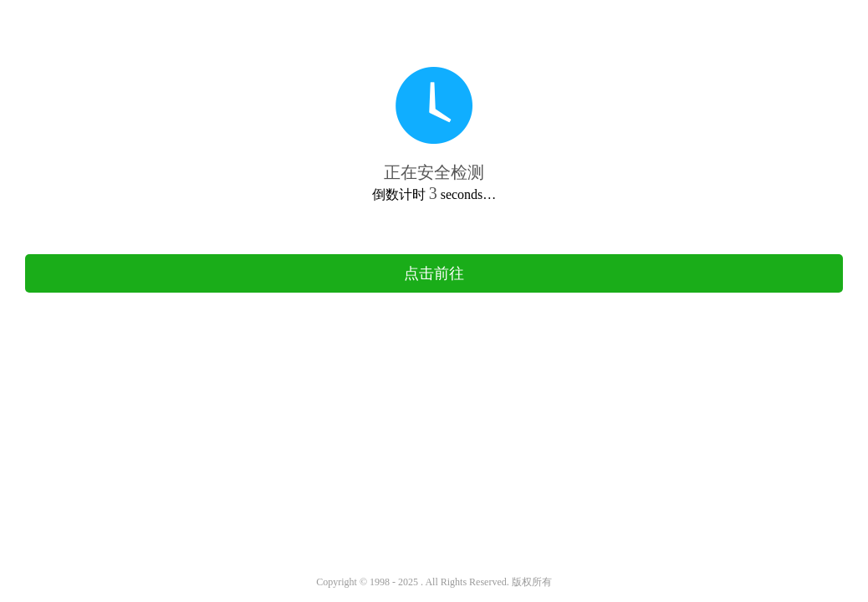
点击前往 (434, 273)
